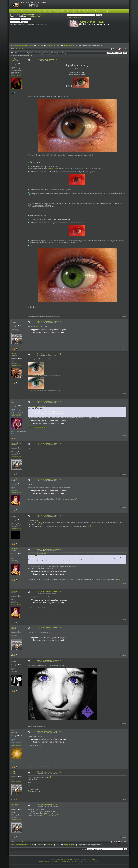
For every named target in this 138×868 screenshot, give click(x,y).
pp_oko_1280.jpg (33, 376)
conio (13, 515)
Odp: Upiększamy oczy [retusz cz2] (49, 321)
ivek (13, 660)
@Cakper (15, 59)
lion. (13, 401)
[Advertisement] (50, 37)
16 (22, 49)
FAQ (30, 11)
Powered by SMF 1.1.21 (44, 861)
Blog (106, 11)
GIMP (58, 46)
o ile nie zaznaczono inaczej (67, 860)
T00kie (14, 354)
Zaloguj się (26, 15)
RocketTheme (79, 861)
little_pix (14, 479)
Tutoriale (38, 11)
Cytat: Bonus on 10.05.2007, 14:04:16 (38, 406)
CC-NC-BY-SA (91, 860)
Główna (15, 11)
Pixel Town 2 (87, 11)
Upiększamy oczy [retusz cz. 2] (49, 59)
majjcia (14, 627)
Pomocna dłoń (59, 11)
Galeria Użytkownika (16, 75)
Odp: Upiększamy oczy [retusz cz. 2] (49, 731)
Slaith (13, 731)
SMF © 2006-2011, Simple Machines (60, 861)
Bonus (14, 321)
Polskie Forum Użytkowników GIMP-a (22, 46)
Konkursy (98, 11)
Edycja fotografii (69, 46)
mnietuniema (16, 443)
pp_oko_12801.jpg (33, 390)
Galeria (69, 11)
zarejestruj (38, 15)
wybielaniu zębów (53, 168)
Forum (23, 11)
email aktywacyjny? (34, 16)
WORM (77, 11)
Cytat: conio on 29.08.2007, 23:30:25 (38, 554)
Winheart (15, 804)
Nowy (13, 772)
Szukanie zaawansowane (75, 17)
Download (47, 11)
